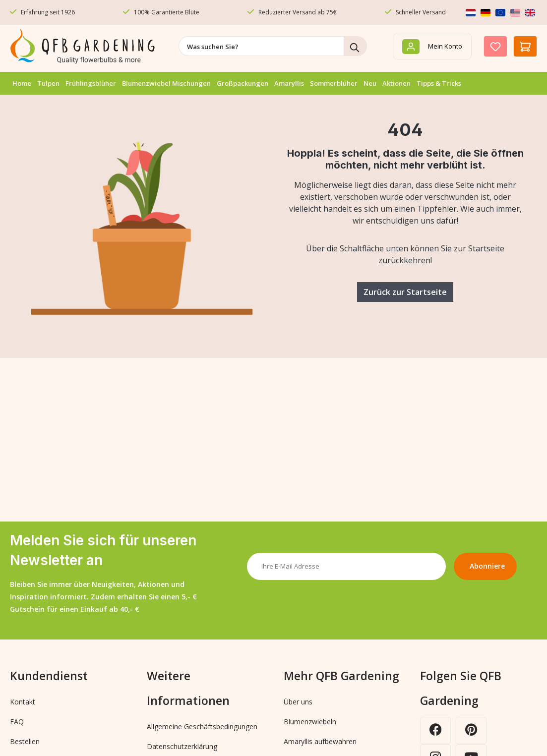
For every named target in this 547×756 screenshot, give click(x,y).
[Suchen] (355, 46)
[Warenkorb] (525, 46)
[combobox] (261, 46)
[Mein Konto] (432, 46)
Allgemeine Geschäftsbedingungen (202, 727)
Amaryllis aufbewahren (320, 741)
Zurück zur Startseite (405, 292)
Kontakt (23, 702)
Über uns (298, 702)
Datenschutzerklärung (182, 746)
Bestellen (25, 741)
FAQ (17, 722)
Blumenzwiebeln (310, 722)
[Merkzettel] (495, 46)
